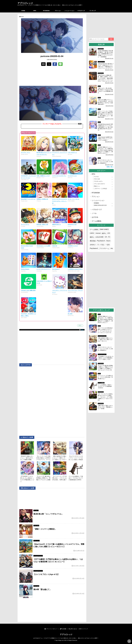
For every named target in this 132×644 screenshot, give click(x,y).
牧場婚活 (97, 203)
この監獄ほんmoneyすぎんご (75, 269)
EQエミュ (97, 186)
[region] (52, 76)
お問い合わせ (73, 629)
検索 (111, 39)
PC (109, 237)
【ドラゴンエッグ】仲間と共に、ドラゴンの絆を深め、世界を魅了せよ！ (105, 377)
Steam (108, 241)
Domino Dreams (25, 269)
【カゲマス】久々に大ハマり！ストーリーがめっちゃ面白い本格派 (76, 458)
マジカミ (36, 511)
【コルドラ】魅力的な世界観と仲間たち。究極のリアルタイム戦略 (43, 478)
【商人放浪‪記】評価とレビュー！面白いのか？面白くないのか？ (60, 458)
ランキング (93, 11)
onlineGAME (100, 237)
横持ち (92, 237)
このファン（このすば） (101, 189)
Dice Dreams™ (56, 269)
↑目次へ (80, 325)
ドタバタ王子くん (72, 152)
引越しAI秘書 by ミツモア (43, 176)
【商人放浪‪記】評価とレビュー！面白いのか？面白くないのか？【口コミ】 (105, 340)
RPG (35, 11)
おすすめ (95, 217)
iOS (109, 233)
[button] (43, 64)
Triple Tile (55, 246)
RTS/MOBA (46, 11)
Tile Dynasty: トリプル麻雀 (43, 246)
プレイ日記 (101, 245)
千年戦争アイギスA (73, 246)
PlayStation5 (94, 248)
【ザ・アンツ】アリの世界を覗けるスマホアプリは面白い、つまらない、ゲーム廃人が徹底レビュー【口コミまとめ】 (105, 397)
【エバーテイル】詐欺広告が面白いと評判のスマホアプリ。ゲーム (43, 458)
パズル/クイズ (81, 11)
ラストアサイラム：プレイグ (75, 290)
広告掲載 (63, 629)
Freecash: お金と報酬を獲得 (28, 290)
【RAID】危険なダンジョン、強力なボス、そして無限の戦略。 (27, 458)
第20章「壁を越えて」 (42, 589)
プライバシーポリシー (51, 629)
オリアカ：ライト (26, 152)
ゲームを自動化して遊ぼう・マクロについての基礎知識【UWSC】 (105, 386)
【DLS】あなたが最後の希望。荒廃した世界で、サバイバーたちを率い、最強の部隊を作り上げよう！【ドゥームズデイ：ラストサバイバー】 (105, 78)
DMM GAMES (104, 229)
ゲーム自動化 (97, 221)
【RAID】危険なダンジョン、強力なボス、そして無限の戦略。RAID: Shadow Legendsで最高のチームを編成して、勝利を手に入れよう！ (106, 150)
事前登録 (93, 241)
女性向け (93, 245)
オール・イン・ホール (73, 199)
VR (106, 237)
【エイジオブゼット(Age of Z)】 (47, 574)
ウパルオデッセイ (72, 176)
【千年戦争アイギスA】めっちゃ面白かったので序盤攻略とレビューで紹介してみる (106, 358)
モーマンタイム (25, 224)
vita (112, 248)
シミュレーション (69, 11)
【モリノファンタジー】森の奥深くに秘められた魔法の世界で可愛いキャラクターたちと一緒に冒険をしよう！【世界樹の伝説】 (105, 114)
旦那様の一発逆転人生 (42, 199)
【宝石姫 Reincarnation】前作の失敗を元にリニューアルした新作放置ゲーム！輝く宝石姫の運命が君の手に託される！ (105, 127)
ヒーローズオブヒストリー (43, 269)
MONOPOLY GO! (72, 224)
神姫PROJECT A (56, 224)
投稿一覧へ (110, 167)
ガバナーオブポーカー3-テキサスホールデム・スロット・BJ (60, 201)
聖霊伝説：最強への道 (42, 224)
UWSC (92, 233)
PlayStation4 (101, 241)
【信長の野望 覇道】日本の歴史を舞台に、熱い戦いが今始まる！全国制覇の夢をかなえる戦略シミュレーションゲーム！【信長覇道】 (105, 54)
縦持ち (104, 233)
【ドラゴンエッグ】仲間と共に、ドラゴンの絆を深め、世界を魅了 (60, 478)
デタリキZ (36, 526)
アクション (58, 11)
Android (98, 233)
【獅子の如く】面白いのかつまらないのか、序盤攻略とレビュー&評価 (105, 407)
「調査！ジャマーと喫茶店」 (45, 529)
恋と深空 (70, 314)
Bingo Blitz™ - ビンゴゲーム (28, 199)
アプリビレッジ (25, 3)
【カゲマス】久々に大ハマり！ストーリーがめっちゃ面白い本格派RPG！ (105, 162)
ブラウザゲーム (104, 248)
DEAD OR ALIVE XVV (100, 205)
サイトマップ (84, 629)
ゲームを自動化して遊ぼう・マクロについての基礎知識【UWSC (76, 478)
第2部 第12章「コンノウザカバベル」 (48, 514)
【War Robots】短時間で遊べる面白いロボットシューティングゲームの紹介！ (105, 139)
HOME (23, 11)
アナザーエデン (98, 181)
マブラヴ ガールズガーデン (59, 176)
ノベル (94, 213)
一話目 (108, 245)
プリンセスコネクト (100, 184)
